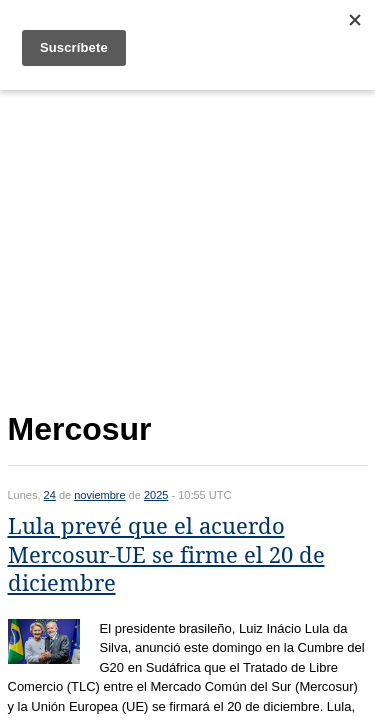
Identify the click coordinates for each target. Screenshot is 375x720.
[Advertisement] (188, 246)
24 (50, 495)
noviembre (99, 495)
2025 (156, 495)
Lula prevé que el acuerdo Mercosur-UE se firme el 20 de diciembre (166, 555)
